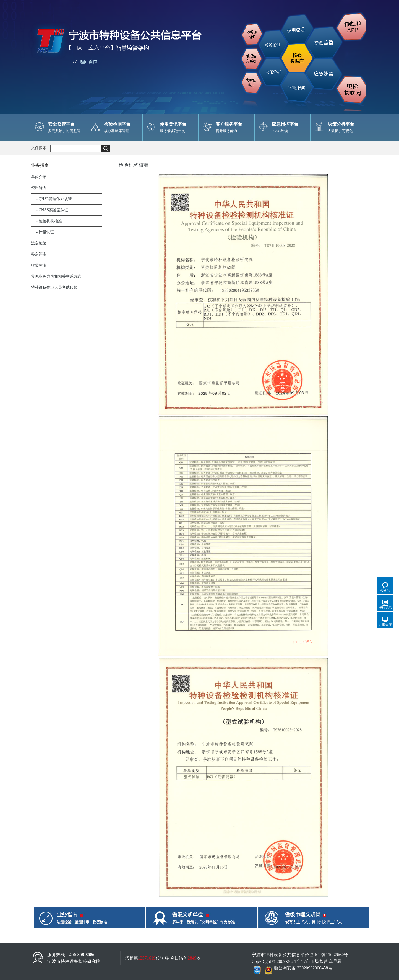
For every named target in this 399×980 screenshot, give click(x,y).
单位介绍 (39, 177)
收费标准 (39, 265)
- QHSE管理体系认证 (54, 199)
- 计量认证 (45, 232)
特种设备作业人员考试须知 (54, 287)
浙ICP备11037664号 (329, 955)
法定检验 (39, 243)
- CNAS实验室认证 (53, 210)
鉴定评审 (39, 254)
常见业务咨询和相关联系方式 (56, 276)
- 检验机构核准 (49, 221)
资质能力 (39, 188)
